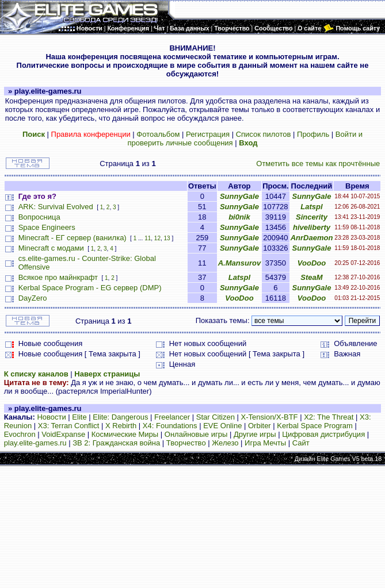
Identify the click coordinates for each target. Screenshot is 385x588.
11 (148, 238)
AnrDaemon (312, 238)
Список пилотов (264, 134)
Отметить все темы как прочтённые (318, 164)
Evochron (20, 434)
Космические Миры (125, 434)
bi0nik (239, 217)
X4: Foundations (170, 426)
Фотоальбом (158, 134)
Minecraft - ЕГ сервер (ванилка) (73, 238)
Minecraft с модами (51, 248)
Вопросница (39, 217)
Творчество (186, 443)
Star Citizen (216, 417)
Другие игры (255, 434)
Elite (79, 417)
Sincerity (312, 217)
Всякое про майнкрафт (58, 277)
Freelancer (172, 417)
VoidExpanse (63, 434)
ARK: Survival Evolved (56, 207)
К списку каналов (36, 374)
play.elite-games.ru (35, 443)
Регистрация (208, 134)
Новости (51, 417)
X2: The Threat (329, 417)
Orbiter (260, 426)
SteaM (311, 277)
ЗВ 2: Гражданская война (116, 443)
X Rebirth (121, 426)
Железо (225, 443)
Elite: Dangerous (120, 417)
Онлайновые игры (196, 434)
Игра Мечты (265, 443)
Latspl (311, 207)
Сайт (301, 443)
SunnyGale (239, 196)
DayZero (33, 298)
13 (167, 238)
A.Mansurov (239, 263)
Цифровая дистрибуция (323, 434)
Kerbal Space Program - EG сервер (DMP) (90, 288)
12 (157, 238)
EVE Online (222, 426)
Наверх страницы (107, 374)
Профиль (313, 134)
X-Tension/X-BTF (270, 417)
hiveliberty (312, 227)
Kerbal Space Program (315, 426)
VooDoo (312, 263)
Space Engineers (47, 227)
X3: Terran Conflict (69, 426)
